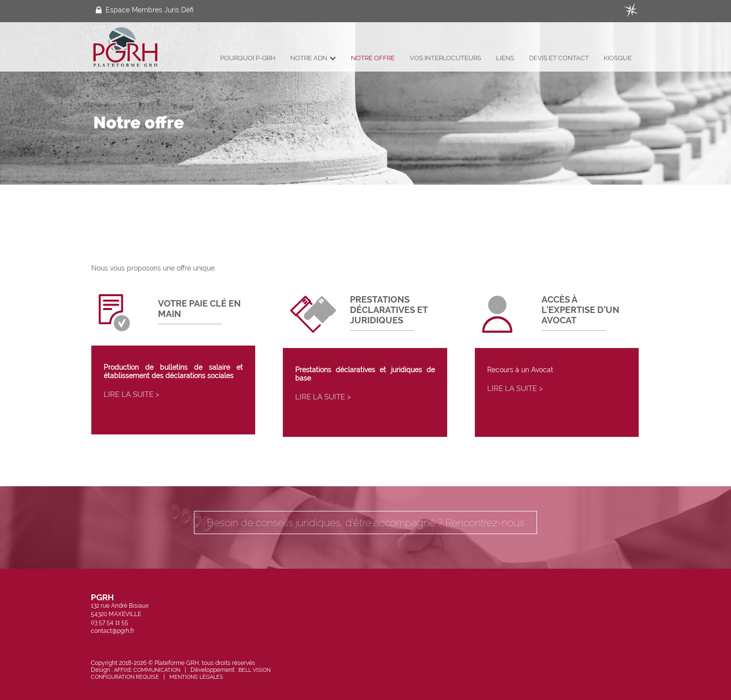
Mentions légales (196, 677)
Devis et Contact (559, 58)
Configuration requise (125, 677)
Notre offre (373, 58)
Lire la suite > (132, 394)
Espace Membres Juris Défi (145, 10)
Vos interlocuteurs (445, 58)
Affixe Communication (147, 670)
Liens (505, 58)
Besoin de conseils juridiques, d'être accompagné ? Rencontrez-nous (365, 523)
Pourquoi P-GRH (248, 58)
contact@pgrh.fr (113, 631)
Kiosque (618, 58)
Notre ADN (313, 58)
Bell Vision (254, 670)
